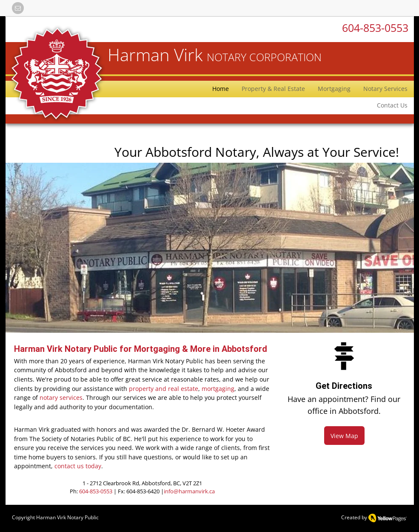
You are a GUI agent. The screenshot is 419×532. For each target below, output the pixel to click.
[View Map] (344, 436)
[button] (18, 8)
